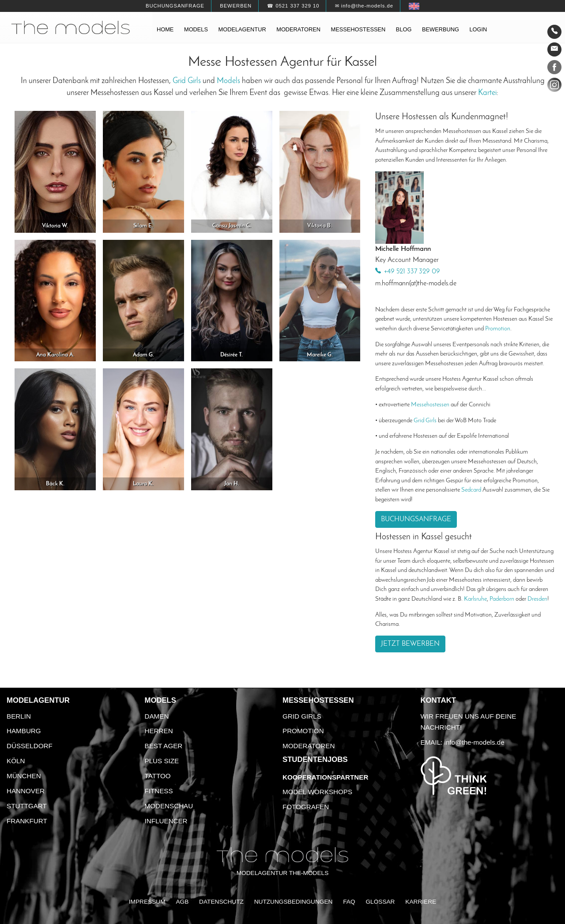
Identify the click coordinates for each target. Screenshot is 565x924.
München (24, 776)
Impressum (147, 902)
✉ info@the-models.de (364, 6)
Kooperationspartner (325, 777)
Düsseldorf (30, 746)
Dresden (537, 599)
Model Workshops (317, 792)
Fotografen (306, 807)
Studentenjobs (315, 759)
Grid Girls (187, 81)
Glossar (380, 902)
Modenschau (169, 806)
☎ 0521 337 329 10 (293, 6)
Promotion (498, 329)
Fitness (159, 791)
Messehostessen (358, 29)
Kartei (487, 93)
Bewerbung (441, 29)
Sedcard (471, 490)
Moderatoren (298, 29)
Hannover (26, 791)
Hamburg (24, 731)
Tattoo (158, 776)
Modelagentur (242, 29)
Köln (16, 761)
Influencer (166, 821)
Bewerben (236, 6)
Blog (404, 29)
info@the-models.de (475, 742)
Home (165, 29)
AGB (182, 902)
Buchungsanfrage (175, 6)
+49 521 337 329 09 (412, 272)
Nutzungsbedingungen (294, 902)
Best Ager (164, 746)
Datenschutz (221, 902)
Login (478, 29)
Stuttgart (27, 806)
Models (196, 29)
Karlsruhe (475, 599)
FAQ (349, 902)
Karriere (421, 902)
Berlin (19, 716)
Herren (159, 731)
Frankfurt (27, 821)
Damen (157, 716)
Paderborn (502, 599)
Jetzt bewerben (410, 644)
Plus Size (162, 761)
